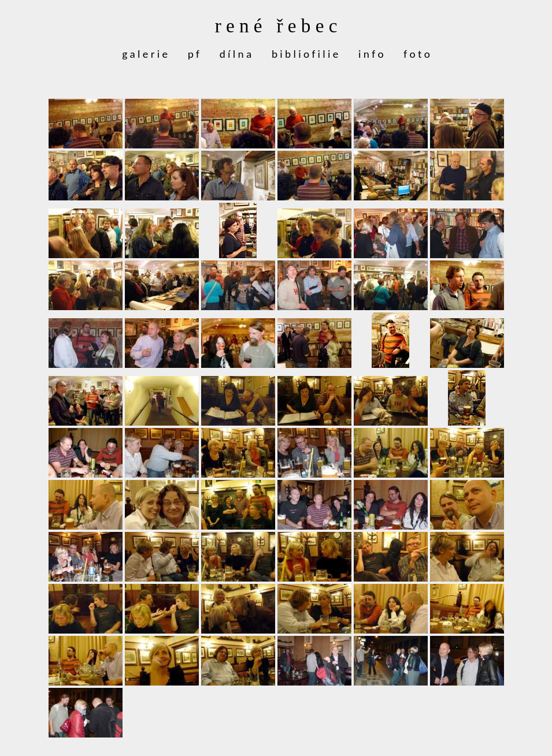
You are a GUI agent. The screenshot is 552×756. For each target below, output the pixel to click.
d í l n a (236, 54)
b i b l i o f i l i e (305, 54)
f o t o (417, 54)
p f (194, 54)
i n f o (371, 54)
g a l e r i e (145, 54)
